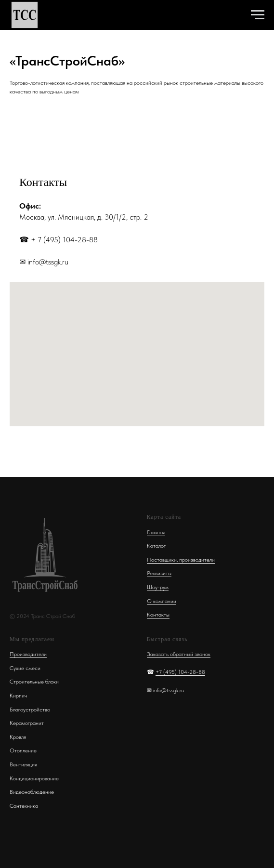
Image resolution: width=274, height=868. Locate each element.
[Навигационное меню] (258, 15)
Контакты (158, 615)
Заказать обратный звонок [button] (179, 654)
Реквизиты (159, 573)
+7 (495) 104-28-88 (180, 672)
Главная (156, 532)
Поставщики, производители (181, 560)
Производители (28, 654)
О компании (162, 601)
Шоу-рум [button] (158, 587)
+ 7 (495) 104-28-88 (64, 240)
